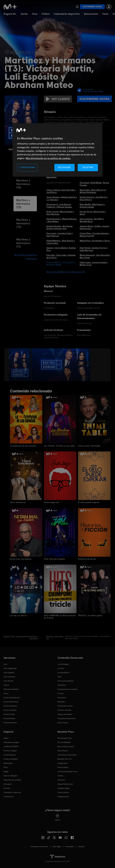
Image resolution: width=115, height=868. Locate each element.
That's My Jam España (54, 559)
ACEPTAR (88, 168)
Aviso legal (57, 846)
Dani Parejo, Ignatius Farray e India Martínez (94, 249)
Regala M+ (10, 14)
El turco (61, 693)
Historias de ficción (87, 559)
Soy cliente (58, 99)
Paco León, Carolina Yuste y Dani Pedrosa (60, 235)
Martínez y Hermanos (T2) (23, 223)
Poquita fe (62, 697)
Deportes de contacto (12, 780)
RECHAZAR (64, 168)
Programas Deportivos (66, 718)
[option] (20, 365)
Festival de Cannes (65, 706)
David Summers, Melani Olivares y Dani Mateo (62, 220)
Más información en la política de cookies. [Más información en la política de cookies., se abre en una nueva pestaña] (48, 158)
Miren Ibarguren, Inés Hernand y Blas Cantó (95, 256)
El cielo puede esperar (89, 502)
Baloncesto (91, 14)
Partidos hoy (9, 796)
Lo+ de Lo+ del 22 (18, 615)
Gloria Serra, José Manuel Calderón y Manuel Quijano (59, 206)
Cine (35, 14)
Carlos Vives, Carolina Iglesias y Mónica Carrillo (95, 235)
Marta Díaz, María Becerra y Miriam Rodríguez (93, 191)
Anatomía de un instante (67, 689)
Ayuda (58, 817)
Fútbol (46, 14)
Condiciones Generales (67, 755)
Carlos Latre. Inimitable (89, 446)
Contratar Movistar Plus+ (68, 771)
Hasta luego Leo (51, 502)
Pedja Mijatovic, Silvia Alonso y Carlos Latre (61, 242)
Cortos (6, 685)
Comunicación (63, 792)
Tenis (105, 14)
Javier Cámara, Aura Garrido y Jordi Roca (61, 191)
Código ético (63, 763)
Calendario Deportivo (12, 792)
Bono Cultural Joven (66, 746)
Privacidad (69, 846)
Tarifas (60, 775)
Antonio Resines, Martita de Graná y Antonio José (59, 227)
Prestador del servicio (39, 846)
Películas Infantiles (11, 689)
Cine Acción (8, 681)
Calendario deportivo (67, 14)
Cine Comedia (9, 676)
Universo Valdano (11, 759)
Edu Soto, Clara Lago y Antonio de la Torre (61, 256)
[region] (57, 150)
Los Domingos (63, 664)
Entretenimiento (10, 722)
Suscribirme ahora (92, 7)
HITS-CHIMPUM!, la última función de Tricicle (60, 616)
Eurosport (8, 784)
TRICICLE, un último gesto (90, 615)
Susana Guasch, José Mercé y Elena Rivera (94, 198)
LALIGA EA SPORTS (11, 746)
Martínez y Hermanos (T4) (23, 184)
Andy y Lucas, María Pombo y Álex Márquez (60, 213)
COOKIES (81, 846)
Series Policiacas (10, 706)
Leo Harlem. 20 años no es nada (59, 446)
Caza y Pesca (63, 722)
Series (24, 14)
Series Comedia (10, 710)
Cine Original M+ (10, 668)
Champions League (11, 742)
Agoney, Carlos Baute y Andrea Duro (61, 249)
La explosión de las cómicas (23, 446)
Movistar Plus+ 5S (64, 759)
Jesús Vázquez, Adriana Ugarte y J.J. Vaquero (62, 198)
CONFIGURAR (27, 168)
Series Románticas (11, 701)
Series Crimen (9, 714)
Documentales (9, 718)
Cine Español (9, 672)
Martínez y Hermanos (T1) (23, 243)
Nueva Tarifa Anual (65, 784)
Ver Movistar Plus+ (65, 738)
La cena (61, 668)
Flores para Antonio (66, 681)
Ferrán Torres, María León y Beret (93, 213)
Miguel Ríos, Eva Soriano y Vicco (95, 241)
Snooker (7, 788)
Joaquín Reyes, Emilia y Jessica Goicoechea (94, 227)
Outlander (62, 685)
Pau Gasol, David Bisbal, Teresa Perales (94, 184)
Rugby (6, 771)
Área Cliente (63, 750)
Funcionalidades (64, 742)
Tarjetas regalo (64, 788)
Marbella (61, 701)
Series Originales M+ (12, 697)
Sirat (59, 676)
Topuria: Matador (11, 775)
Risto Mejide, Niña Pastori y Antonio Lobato (92, 206)
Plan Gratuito (63, 767)
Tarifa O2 (61, 780)
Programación (63, 796)
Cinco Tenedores (18, 502)
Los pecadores (63, 672)
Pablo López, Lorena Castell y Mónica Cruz (94, 264)
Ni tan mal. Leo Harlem (21, 559)
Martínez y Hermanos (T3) (23, 204)
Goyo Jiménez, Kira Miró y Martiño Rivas (92, 220)
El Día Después (10, 755)
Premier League (10, 750)
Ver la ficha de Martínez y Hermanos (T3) (66, 272)
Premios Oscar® (64, 710)
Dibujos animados (65, 714)
